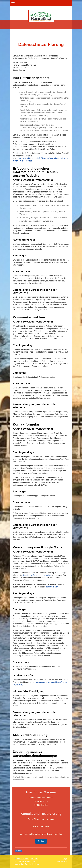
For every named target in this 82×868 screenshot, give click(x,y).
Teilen (18, 851)
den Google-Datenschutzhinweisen (37, 575)
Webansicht (62, 861)
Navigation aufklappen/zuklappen (41, 3)
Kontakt (41, 841)
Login (65, 859)
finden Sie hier (51, 587)
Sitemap (34, 859)
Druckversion (22, 859)
